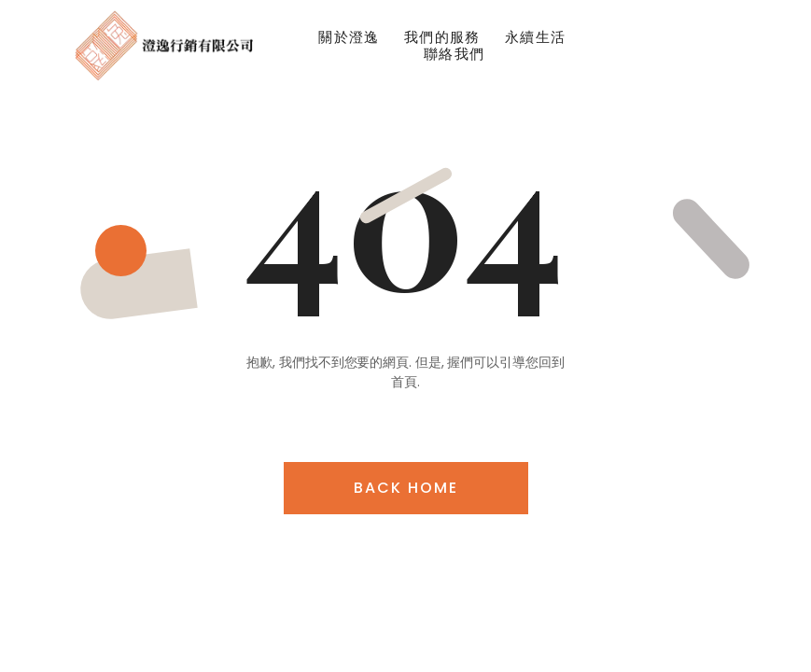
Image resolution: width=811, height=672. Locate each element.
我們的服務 (442, 37)
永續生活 (536, 37)
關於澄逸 (349, 37)
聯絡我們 (454, 54)
